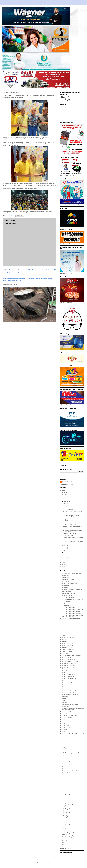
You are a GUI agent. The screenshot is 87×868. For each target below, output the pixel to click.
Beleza (64, 603)
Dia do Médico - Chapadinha (69, 691)
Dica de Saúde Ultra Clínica (69, 693)
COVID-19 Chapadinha (68, 677)
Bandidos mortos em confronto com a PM (73, 599)
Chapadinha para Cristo (68, 649)
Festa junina (65, 730)
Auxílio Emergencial (67, 595)
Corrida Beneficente (67, 671)
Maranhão (64, 765)
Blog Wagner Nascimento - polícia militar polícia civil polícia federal (72, 616)
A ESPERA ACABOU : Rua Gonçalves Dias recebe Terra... (73, 535)
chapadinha (65, 641)
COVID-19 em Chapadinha (69, 679)
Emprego (64, 714)
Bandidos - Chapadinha (68, 597)
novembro (66, 497)
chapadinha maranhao (68, 647)
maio (65, 548)
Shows (63, 827)
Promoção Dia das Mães (68, 805)
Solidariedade (65, 829)
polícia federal (65, 781)
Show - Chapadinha (67, 821)
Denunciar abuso (66, 849)
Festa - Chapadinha (67, 726)
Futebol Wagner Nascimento (69, 741)
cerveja (64, 639)
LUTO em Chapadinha (68, 761)
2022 (64, 493)
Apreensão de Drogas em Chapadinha (72, 589)
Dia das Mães (65, 689)
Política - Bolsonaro (67, 789)
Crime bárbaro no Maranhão (69, 683)
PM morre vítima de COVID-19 (70, 777)
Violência (64, 843)
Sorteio (64, 831)
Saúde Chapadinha (67, 813)
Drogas (64, 700)
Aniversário (65, 587)
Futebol (64, 739)
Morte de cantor (66, 767)
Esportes (64, 720)
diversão (64, 698)
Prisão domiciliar (66, 801)
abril (65, 550)
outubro (66, 499)
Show (63, 819)
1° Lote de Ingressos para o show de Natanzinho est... (73, 531)
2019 (64, 565)
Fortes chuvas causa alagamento (70, 737)
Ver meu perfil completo (66, 484)
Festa (63, 724)
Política (64, 787)
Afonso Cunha (65, 581)
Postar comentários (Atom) (14, 273)
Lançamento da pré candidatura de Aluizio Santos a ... (72, 520)
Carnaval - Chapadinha (68, 632)
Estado (64, 721)
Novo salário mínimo (67, 773)
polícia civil (65, 779)
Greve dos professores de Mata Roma (72, 743)
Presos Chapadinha (67, 799)
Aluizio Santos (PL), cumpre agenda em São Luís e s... (73, 512)
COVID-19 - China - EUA (68, 675)
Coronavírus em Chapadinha (69, 663)
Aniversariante (65, 585)
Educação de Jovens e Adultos (70, 704)
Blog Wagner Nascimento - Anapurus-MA (72, 609)
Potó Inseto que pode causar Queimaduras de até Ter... (71, 509)
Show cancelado (66, 823)
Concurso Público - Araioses (69, 659)
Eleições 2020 (65, 706)
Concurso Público (66, 657)
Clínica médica (66, 653)
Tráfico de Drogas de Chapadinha (71, 833)
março (65, 552)
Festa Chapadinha (67, 728)
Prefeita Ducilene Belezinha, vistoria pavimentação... (73, 527)
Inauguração (65, 747)
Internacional (65, 751)
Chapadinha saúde (67, 651)
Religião (64, 807)
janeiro (65, 557)
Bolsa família (65, 626)
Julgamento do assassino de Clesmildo (72, 755)
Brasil (63, 628)
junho (65, 546)
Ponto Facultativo (66, 795)
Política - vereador (67, 793)
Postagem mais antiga (48, 269)
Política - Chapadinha (67, 791)
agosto (65, 504)
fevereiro (66, 555)
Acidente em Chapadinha (68, 579)
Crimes (64, 685)
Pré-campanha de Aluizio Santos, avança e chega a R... (72, 523)
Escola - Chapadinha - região (69, 716)
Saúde (63, 811)
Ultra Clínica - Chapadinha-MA (70, 837)
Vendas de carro (66, 841)
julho (65, 506)
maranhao (64, 763)
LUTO (63, 759)
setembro (66, 501)
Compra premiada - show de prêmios (71, 655)
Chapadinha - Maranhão (68, 643)
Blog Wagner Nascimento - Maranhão (72, 613)
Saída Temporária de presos (69, 809)
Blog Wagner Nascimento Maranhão (71, 622)
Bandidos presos (66, 601)
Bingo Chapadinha (67, 605)
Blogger (51, 863)
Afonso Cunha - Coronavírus (69, 583)
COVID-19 (64, 673)
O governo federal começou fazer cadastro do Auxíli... (72, 516)
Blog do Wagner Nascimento (70, 482)
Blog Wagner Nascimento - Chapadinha (72, 611)
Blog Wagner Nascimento (68, 607)
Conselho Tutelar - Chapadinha (70, 661)
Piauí (63, 775)
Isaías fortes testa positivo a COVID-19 (72, 753)
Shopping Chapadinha (68, 817)
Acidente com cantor (67, 577)
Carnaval (64, 630)
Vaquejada (64, 839)
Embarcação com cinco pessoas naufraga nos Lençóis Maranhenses (73, 709)
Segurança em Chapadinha (69, 815)
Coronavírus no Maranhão (69, 665)
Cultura (64, 687)
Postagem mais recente (11, 269)
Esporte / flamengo (67, 718)
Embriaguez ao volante (68, 712)
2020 (64, 562)
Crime (63, 681)
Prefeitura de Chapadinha (68, 797)
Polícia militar (65, 783)
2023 (64, 490)
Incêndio (64, 749)
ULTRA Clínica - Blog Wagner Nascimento (73, 835)
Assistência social (66, 591)
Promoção (64, 803)
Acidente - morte (66, 575)
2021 (64, 560)
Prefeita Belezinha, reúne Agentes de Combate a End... (73, 538)
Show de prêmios (66, 825)
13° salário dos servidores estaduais (71, 573)
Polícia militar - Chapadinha (69, 785)
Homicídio (64, 745)
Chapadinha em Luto (67, 645)
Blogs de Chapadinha (67, 624)
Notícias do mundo (67, 769)
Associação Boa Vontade (68, 593)
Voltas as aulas (66, 845)
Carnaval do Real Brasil (68, 637)
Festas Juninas (66, 732)
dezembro (66, 495)
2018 (64, 567)
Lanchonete (65, 757)
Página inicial (30, 269)
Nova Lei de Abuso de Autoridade (70, 771)
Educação (64, 702)
